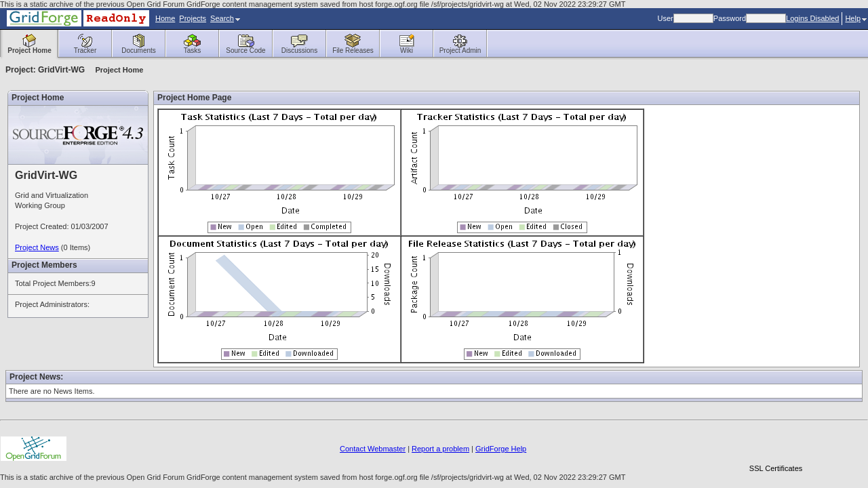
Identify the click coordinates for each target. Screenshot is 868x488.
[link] (776, 445)
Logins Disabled (812, 18)
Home (165, 18)
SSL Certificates (776, 468)
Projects (193, 18)
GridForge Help (501, 449)
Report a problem (440, 449)
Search (225, 18)
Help (856, 18)
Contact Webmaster (373, 449)
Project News (37, 247)
